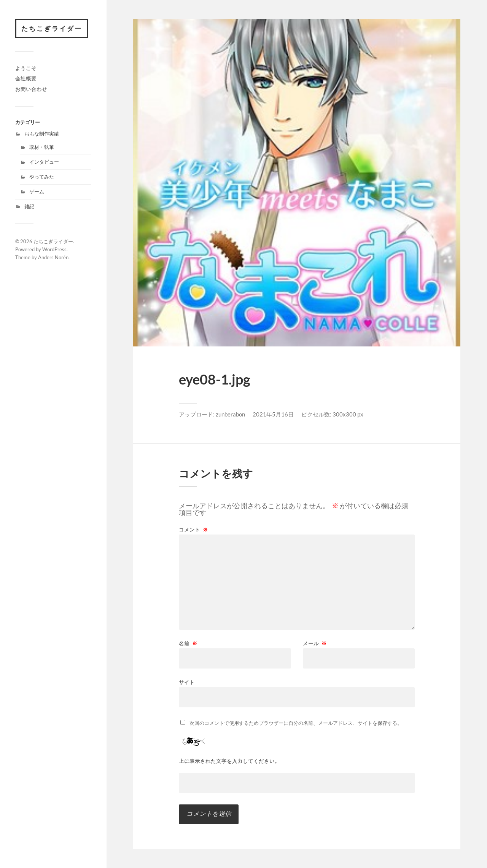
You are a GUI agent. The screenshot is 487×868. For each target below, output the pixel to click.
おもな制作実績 (42, 134)
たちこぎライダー (52, 28)
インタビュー (44, 162)
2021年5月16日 (273, 414)
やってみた (42, 177)
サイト (187, 682)
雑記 (29, 206)
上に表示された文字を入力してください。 (229, 761)
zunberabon (230, 414)
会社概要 (26, 78)
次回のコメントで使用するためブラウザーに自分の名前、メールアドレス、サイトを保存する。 (296, 723)
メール (315, 644)
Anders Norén (53, 257)
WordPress (54, 249)
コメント (193, 530)
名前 (188, 644)
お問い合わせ (31, 89)
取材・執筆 (42, 147)
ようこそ (26, 68)
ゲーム (37, 191)
